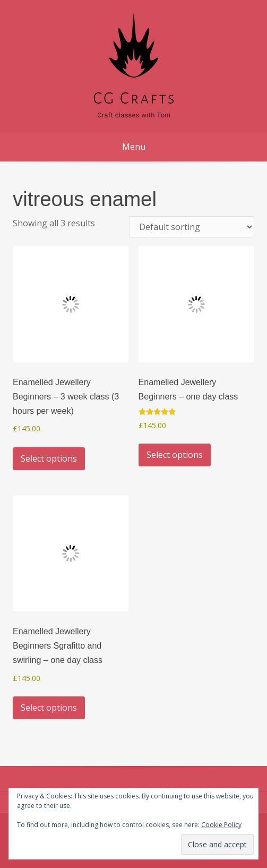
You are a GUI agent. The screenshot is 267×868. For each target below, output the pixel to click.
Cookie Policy (221, 825)
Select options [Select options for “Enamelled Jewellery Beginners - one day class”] (175, 455)
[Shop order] (192, 227)
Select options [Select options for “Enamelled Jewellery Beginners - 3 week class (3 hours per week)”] (49, 458)
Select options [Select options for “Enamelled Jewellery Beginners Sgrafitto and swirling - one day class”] (49, 708)
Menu (134, 147)
